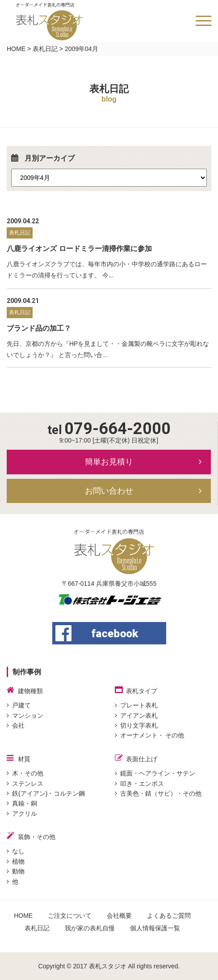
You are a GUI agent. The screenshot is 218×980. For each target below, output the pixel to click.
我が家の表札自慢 (90, 928)
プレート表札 (136, 705)
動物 (16, 871)
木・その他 (25, 773)
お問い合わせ (109, 491)
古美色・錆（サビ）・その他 (158, 793)
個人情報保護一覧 (155, 928)
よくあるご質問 (169, 916)
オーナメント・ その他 (150, 735)
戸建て (19, 705)
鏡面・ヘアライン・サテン (155, 773)
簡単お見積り (109, 462)
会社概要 (119, 916)
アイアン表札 (136, 716)
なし (16, 851)
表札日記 (45, 49)
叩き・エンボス (139, 784)
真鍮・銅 (22, 803)
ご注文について (70, 916)
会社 (16, 725)
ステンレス (25, 784)
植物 (16, 861)
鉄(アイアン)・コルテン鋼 (46, 793)
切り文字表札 (136, 725)
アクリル (22, 814)
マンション (25, 716)
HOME (16, 49)
